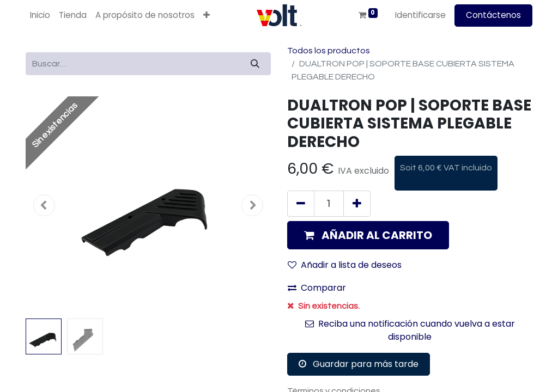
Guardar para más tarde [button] (359, 364)
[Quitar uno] (301, 204)
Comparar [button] (317, 288)
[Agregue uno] (357, 204)
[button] (207, 16)
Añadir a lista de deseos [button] (345, 265)
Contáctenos (493, 15)
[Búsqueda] (255, 64)
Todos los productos (329, 51)
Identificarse (420, 15)
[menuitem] (40, 16)
